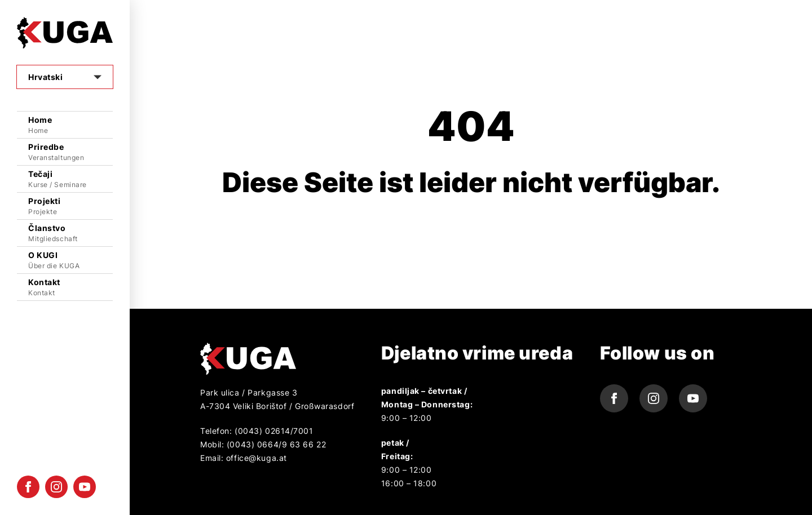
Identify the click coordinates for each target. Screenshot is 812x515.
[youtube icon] (85, 487)
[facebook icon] (28, 487)
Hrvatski (45, 77)
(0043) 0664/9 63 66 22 (276, 444)
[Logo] (65, 33)
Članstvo (70, 234)
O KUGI (70, 261)
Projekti (70, 207)
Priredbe (70, 152)
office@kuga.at (257, 458)
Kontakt (70, 288)
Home (70, 125)
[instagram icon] (56, 487)
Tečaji (70, 179)
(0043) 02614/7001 (272, 431)
